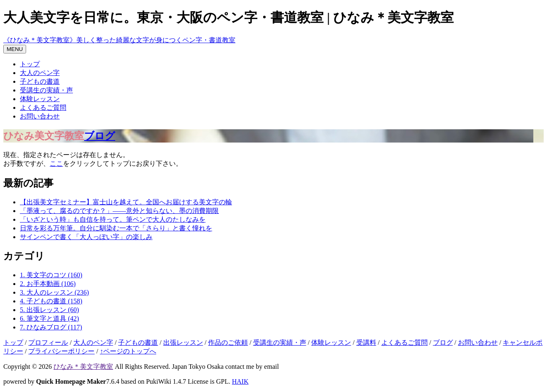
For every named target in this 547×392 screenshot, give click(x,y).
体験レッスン (40, 99)
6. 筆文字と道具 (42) (50, 318)
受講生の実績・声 (46, 90)
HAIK (240, 381)
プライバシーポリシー (61, 351)
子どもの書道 (40, 81)
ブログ (100, 136)
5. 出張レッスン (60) (50, 310)
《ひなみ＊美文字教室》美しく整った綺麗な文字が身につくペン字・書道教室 (119, 40)
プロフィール (48, 342)
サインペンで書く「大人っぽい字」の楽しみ (86, 237)
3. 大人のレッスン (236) (54, 292)
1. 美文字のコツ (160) (51, 275)
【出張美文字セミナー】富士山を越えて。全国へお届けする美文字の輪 (126, 202)
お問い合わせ (40, 116)
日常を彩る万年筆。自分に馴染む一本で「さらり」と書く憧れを (116, 228)
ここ (56, 163)
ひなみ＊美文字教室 (83, 367)
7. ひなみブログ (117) (51, 327)
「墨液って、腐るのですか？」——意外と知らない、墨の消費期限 (119, 211)
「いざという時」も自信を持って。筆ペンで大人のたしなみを (113, 219)
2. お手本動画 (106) (48, 284)
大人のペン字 (40, 73)
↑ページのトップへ (128, 351)
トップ (30, 64)
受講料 (366, 342)
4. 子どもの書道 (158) (51, 301)
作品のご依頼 (228, 342)
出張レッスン (183, 342)
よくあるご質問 (43, 108)
